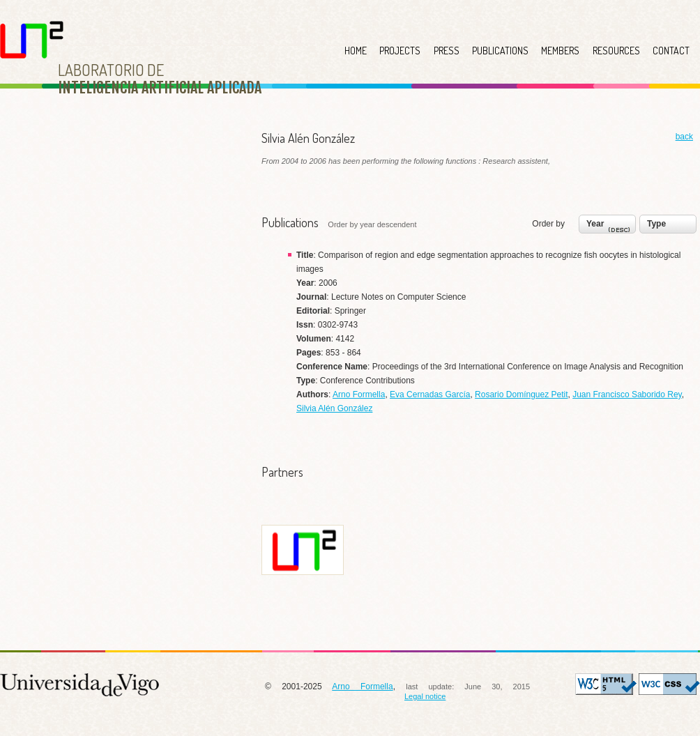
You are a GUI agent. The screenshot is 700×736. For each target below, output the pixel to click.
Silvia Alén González (334, 408)
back (684, 137)
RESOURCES (616, 51)
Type (656, 224)
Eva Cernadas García (430, 394)
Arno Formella (359, 394)
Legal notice (425, 696)
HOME (356, 51)
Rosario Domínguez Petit (521, 394)
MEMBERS (560, 51)
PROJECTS (400, 51)
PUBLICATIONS (500, 51)
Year (610, 227)
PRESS (447, 51)
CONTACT (671, 51)
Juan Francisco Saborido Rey (627, 394)
